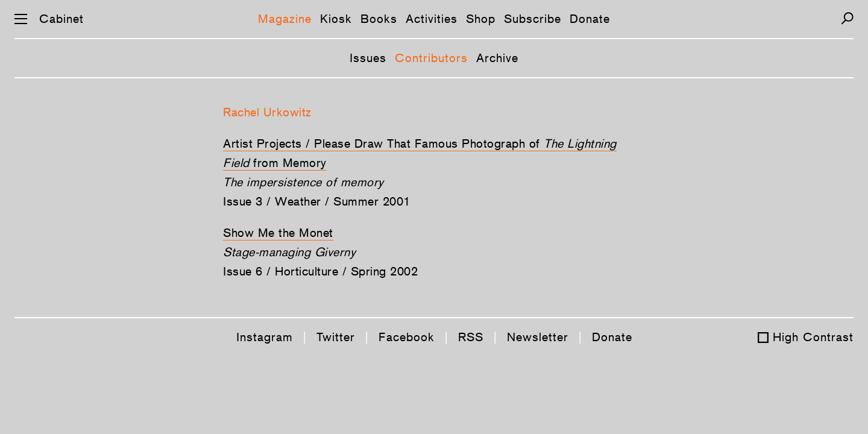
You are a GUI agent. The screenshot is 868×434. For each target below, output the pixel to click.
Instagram (265, 337)
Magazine (285, 19)
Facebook (407, 337)
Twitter (336, 337)
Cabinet (61, 19)
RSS (471, 337)
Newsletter (538, 337)
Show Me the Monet (278, 233)
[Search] (847, 18)
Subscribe (533, 19)
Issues (368, 58)
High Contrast (813, 337)
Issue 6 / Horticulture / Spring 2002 (320, 271)
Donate (590, 19)
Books (379, 19)
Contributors (431, 58)
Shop (481, 19)
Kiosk (336, 19)
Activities (432, 19)
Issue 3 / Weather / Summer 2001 (317, 201)
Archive (497, 58)
